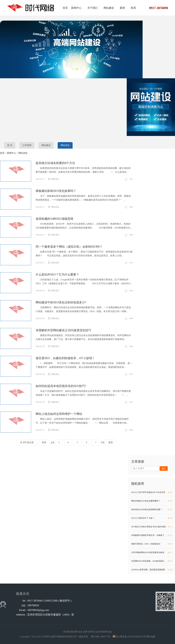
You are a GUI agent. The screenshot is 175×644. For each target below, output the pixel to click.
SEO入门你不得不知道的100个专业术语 (152, 492)
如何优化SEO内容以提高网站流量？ (152, 509)
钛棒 (85, 632)
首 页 (10, 145)
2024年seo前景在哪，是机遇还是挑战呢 (152, 570)
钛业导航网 (101, 632)
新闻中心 (76, 8)
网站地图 (151, 637)
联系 (133, 8)
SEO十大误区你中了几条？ (152, 518)
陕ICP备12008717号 (101, 637)
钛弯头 (92, 632)
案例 (122, 8)
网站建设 (109, 8)
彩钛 (110, 632)
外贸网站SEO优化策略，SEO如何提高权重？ (152, 561)
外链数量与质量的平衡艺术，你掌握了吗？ (152, 535)
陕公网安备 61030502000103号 (131, 637)
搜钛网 (74, 632)
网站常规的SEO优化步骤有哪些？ (152, 501)
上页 (52, 443)
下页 (102, 443)
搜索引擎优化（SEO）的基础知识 (152, 544)
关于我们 (93, 8)
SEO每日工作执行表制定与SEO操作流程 (152, 527)
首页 (65, 8)
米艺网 (67, 632)
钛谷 (80, 632)
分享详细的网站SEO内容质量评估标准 (152, 552)
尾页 (111, 442)
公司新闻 (27, 145)
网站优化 (65, 145)
